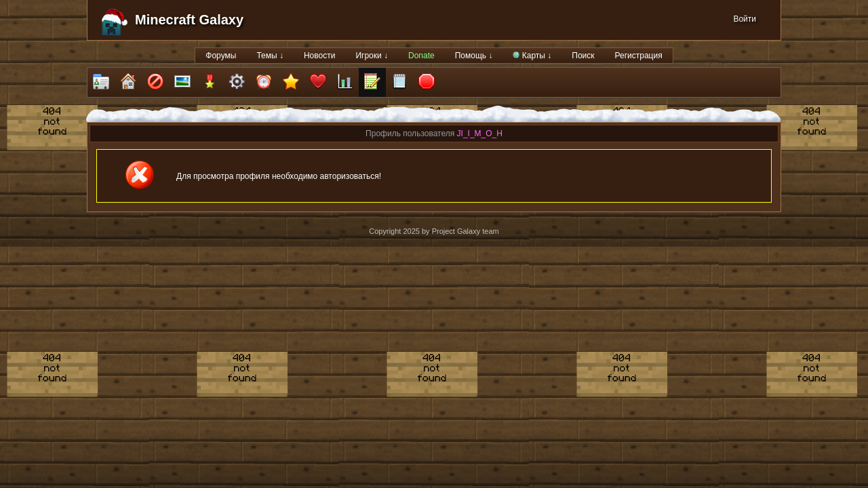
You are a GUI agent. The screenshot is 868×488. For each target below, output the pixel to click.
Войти (745, 19)
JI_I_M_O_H (480, 134)
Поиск (583, 56)
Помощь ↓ (474, 56)
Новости (319, 56)
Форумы (221, 56)
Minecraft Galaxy (189, 20)
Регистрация (639, 56)
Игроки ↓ (372, 56)
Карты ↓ (532, 56)
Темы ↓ (270, 56)
